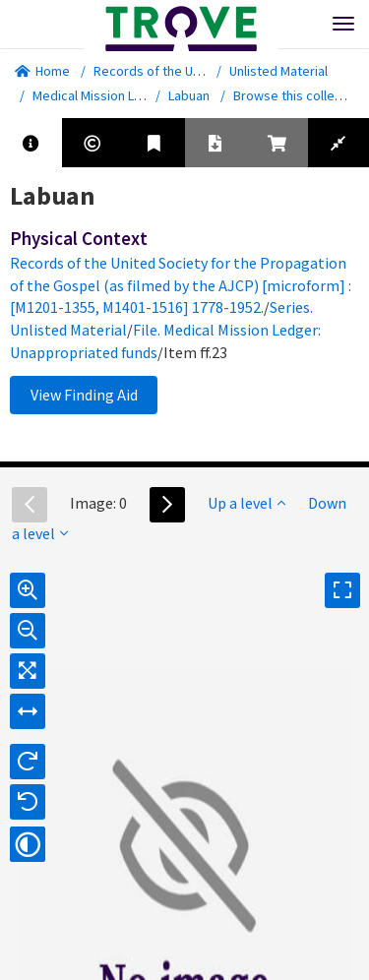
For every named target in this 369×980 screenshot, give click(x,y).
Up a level (246, 503)
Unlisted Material (278, 71)
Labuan (189, 95)
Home (42, 71)
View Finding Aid (84, 395)
